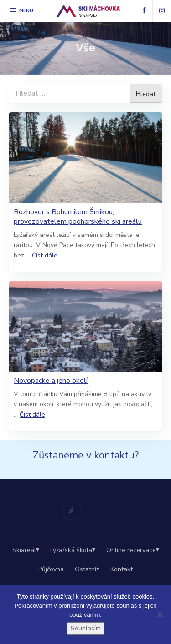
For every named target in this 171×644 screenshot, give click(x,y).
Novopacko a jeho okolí (51, 381)
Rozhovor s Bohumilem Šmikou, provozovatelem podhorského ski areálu (78, 217)
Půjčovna (51, 569)
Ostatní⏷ (87, 569)
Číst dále (45, 255)
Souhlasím (86, 628)
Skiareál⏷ (26, 550)
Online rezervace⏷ (133, 550)
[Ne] (160, 614)
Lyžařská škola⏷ (73, 550)
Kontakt (122, 569)
